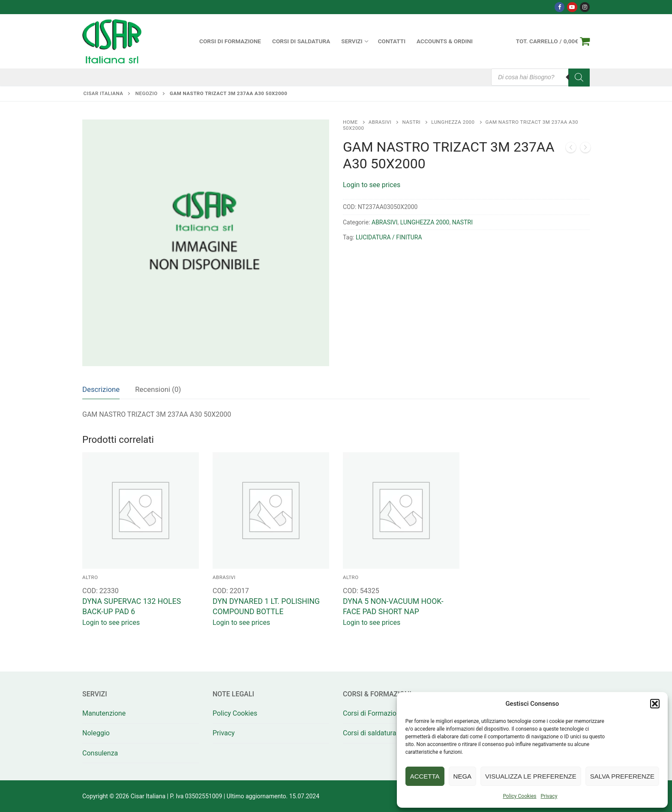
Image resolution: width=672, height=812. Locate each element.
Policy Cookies (519, 796)
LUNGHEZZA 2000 (453, 122)
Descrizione (101, 389)
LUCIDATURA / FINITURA (389, 237)
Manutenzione (104, 713)
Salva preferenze (622, 776)
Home (350, 122)
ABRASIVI (380, 122)
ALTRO (90, 577)
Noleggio (96, 733)
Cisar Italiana (103, 93)
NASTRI (411, 122)
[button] (655, 704)
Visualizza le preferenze (531, 776)
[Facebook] (559, 7)
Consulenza (100, 753)
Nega (463, 776)
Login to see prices (372, 185)
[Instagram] (585, 7)
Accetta (425, 776)
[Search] (579, 78)
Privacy (549, 796)
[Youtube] (572, 7)
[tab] (101, 390)
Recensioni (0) (158, 389)
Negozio (147, 93)
